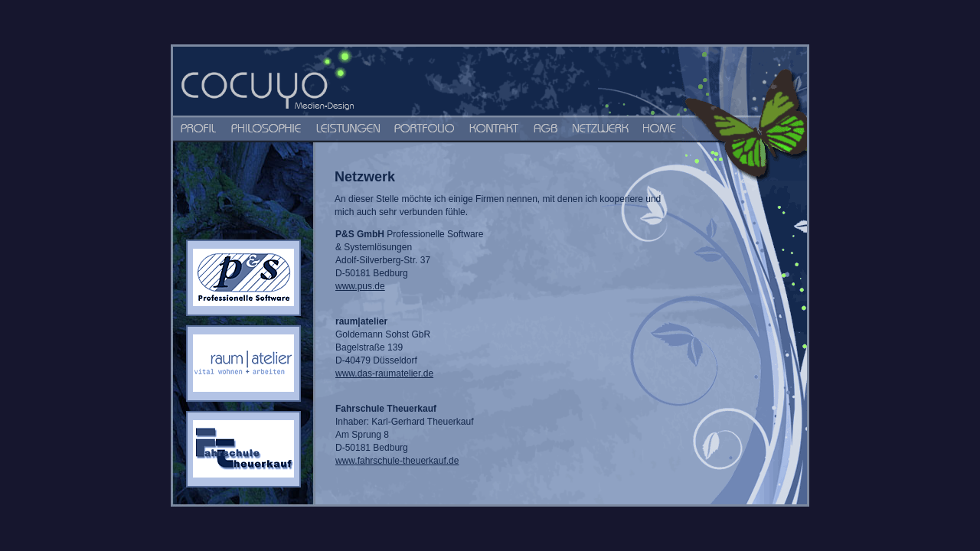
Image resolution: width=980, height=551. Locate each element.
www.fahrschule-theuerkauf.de (397, 461)
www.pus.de (360, 286)
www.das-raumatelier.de (384, 373)
